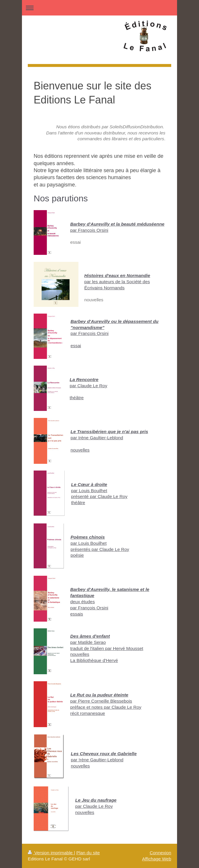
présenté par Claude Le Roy (99, 496)
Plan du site (88, 853)
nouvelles (80, 450)
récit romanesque (88, 713)
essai (76, 346)
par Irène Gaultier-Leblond (97, 438)
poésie (77, 555)
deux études (83, 602)
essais (77, 614)
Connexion (160, 853)
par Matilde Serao (88, 642)
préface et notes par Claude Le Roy (106, 707)
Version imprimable (51, 853)
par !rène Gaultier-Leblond (97, 760)
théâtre (77, 398)
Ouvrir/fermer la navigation (99, 8)
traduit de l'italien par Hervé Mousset (107, 648)
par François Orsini (89, 230)
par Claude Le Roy (88, 386)
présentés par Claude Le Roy (100, 549)
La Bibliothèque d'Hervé (94, 660)
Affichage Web (157, 859)
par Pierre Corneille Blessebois (101, 701)
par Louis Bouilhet (89, 491)
